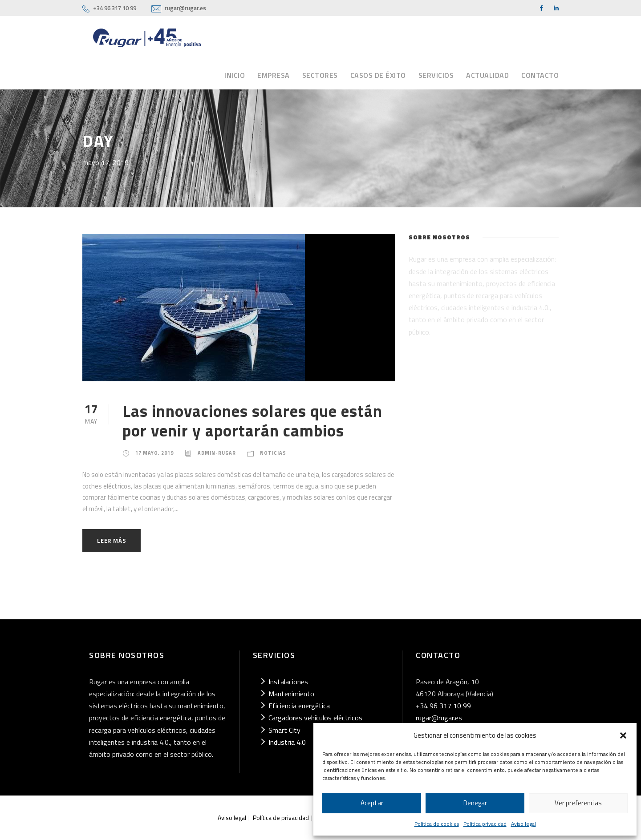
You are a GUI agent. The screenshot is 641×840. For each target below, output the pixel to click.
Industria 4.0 (287, 742)
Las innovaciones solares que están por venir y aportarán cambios (252, 420)
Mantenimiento (291, 694)
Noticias (273, 453)
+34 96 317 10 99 (115, 8)
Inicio (235, 75)
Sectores (320, 75)
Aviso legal (523, 824)
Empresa (274, 75)
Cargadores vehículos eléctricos (315, 718)
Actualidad (487, 75)
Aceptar (372, 803)
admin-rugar (217, 453)
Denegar (475, 803)
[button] (623, 735)
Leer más (112, 541)
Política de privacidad (281, 818)
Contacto (540, 75)
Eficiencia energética (299, 706)
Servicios (436, 75)
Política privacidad (485, 824)
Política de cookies (437, 824)
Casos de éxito (378, 75)
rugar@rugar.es (185, 8)
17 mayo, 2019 (154, 453)
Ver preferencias (578, 803)
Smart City (284, 730)
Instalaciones (288, 682)
